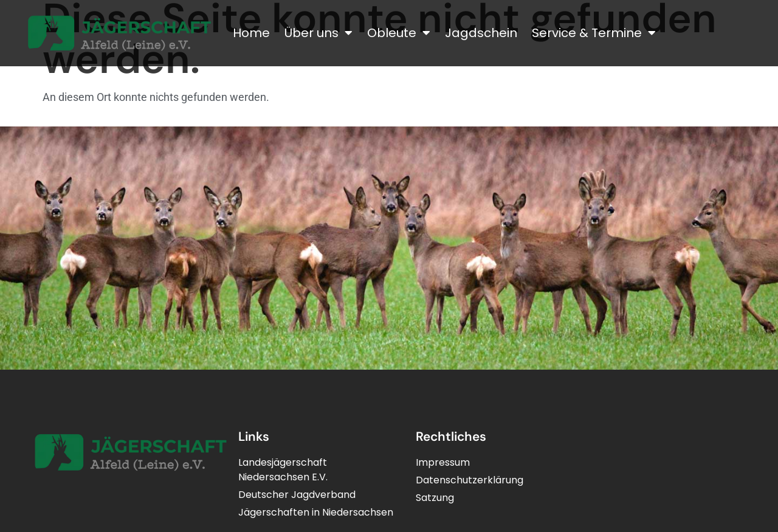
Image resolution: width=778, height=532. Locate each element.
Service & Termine (594, 33)
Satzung (435, 498)
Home (251, 33)
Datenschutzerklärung (470, 480)
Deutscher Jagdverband (297, 495)
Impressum (443, 462)
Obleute (399, 33)
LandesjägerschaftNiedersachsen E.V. (283, 470)
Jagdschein (481, 33)
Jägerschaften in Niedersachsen (316, 512)
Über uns (318, 33)
